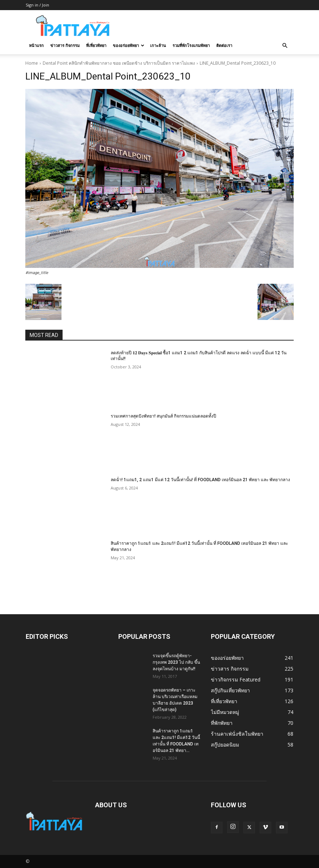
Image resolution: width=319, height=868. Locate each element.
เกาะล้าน (158, 45)
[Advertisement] (208, 26)
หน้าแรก (36, 45)
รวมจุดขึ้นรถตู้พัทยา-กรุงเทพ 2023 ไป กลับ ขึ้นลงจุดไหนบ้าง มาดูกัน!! (176, 662)
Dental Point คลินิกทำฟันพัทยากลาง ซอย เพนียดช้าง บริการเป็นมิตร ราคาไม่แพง (119, 63)
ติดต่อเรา (224, 45)
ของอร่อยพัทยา (129, 45)
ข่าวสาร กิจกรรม (65, 45)
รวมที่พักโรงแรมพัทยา (191, 45)
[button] (285, 46)
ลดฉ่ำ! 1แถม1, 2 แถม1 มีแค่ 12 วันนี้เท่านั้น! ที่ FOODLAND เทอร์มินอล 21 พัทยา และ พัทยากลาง (200, 480)
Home (32, 63)
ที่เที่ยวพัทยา (96, 45)
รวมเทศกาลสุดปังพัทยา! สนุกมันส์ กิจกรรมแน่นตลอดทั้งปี (163, 416)
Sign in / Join (37, 5)
